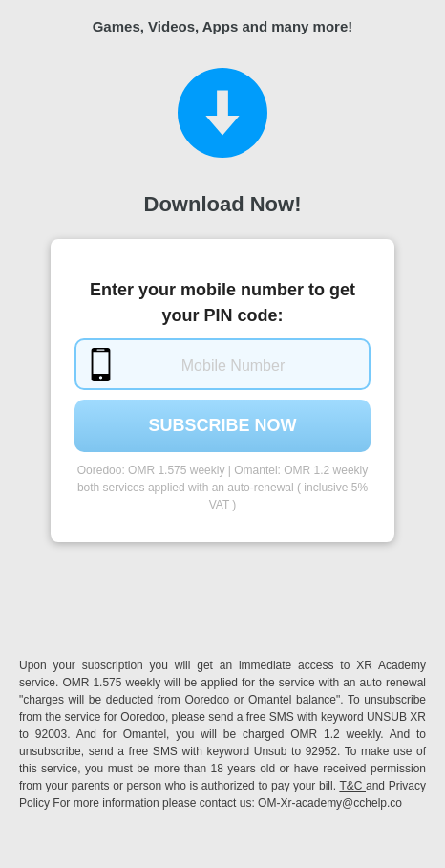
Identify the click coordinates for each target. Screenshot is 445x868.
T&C (352, 786)
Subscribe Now (222, 425)
